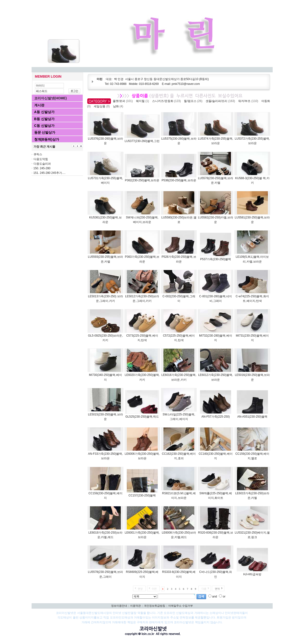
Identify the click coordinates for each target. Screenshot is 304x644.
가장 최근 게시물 (44, 147)
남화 (119, 106)
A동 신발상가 (44, 112)
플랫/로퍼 (124, 101)
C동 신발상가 (44, 126)
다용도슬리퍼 (42, 164)
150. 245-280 (42, 168)
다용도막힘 (41, 159)
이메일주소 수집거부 (181, 606)
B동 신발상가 (44, 119)
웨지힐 (143, 101)
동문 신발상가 (45, 132)
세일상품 (103, 106)
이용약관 (135, 606)
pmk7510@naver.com (186, 84)
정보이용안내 (119, 606)
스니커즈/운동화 (167, 101)
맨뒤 (217, 589)
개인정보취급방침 (155, 606)
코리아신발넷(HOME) (51, 98)
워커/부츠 (249, 101)
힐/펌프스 (194, 101)
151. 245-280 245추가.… (50, 173)
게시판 (39, 105)
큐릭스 (38, 154)
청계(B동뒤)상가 (47, 139)
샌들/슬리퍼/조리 (221, 101)
